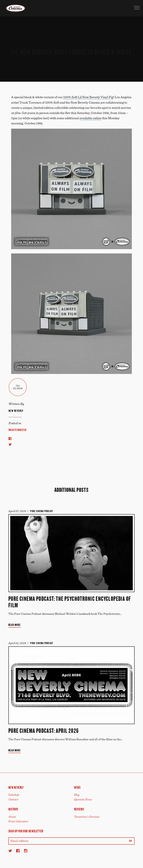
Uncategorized (18, 430)
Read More (15, 625)
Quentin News (83, 799)
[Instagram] (26, 851)
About (12, 817)
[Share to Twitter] (10, 444)
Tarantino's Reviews (87, 817)
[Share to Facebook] (10, 439)
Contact (13, 799)
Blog (77, 795)
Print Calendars (18, 821)
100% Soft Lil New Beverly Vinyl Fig (88, 97)
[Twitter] (10, 851)
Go (130, 841)
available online (90, 118)
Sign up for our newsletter (26, 831)
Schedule (14, 795)
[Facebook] (18, 851)
